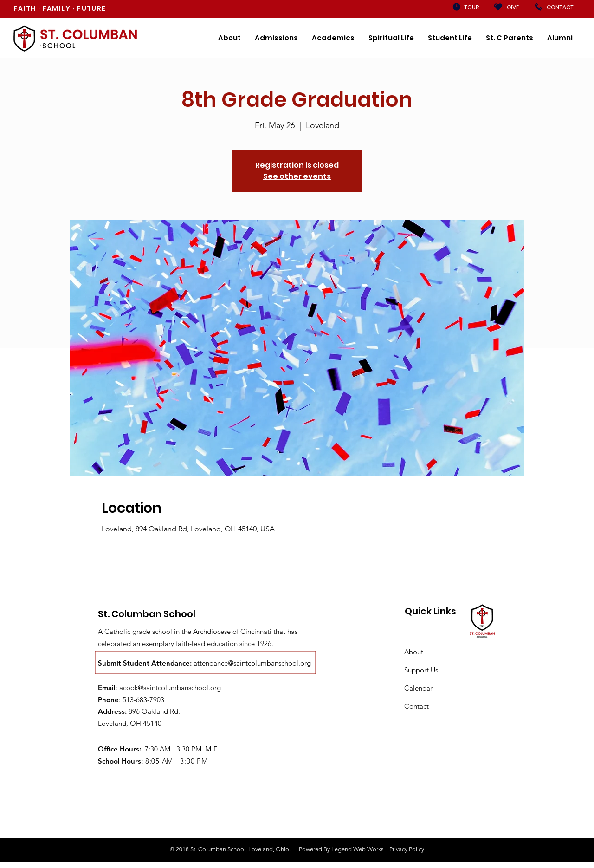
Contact (416, 706)
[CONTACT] (560, 7)
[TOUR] (471, 7)
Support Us (421, 670)
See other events (297, 176)
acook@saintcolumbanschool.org (170, 688)
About (414, 652)
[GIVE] (513, 7)
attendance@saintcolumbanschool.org (252, 663)
